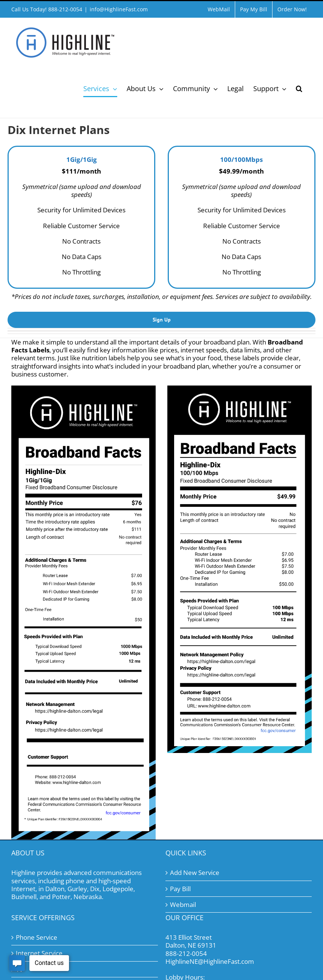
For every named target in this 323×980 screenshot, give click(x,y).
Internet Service (39, 953)
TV (19, 969)
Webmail (183, 905)
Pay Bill (180, 889)
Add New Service (195, 873)
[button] (299, 88)
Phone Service (37, 937)
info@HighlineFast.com (119, 9)
